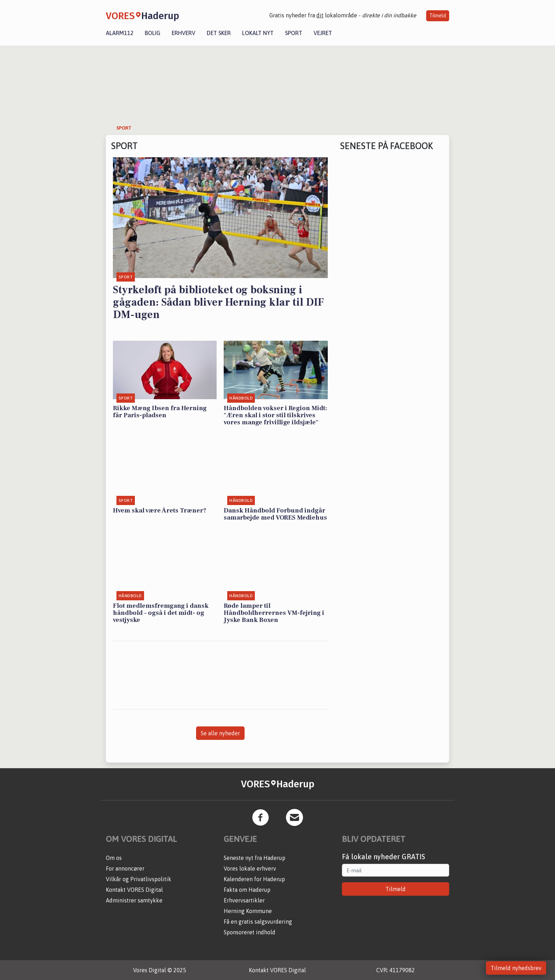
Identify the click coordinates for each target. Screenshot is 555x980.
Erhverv (184, 33)
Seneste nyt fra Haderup (254, 858)
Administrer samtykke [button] (134, 900)
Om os (114, 858)
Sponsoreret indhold (250, 932)
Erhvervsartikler (244, 900)
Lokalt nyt (258, 33)
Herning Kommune (248, 911)
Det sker (219, 33)
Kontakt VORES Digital (134, 890)
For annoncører (125, 868)
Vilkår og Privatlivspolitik (139, 879)
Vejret (323, 33)
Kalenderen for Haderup (254, 879)
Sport (294, 33)
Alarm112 (120, 33)
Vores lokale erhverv (250, 868)
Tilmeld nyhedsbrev (516, 968)
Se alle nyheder (220, 733)
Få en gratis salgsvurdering (258, 922)
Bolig (153, 33)
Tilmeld (438, 16)
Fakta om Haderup (247, 890)
